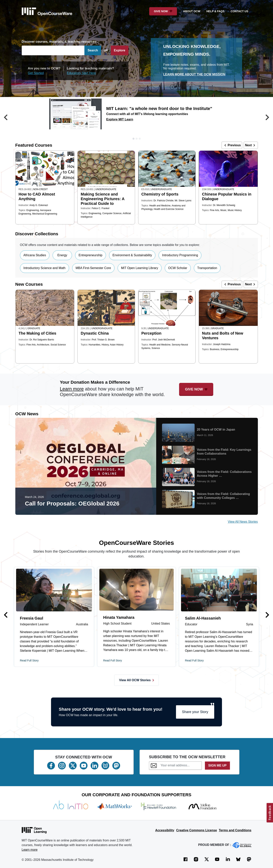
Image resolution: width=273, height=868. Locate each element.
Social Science (58, 345)
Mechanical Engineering (45, 214)
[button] (6, 118)
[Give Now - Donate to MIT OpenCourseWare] (163, 11)
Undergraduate (106, 189)
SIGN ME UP (217, 765)
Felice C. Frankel (101, 208)
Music (223, 210)
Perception (151, 333)
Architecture (43, 345)
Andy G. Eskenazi (39, 205)
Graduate (34, 328)
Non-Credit (40, 189)
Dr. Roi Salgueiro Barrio (42, 340)
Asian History (117, 345)
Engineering (33, 210)
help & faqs (215, 11)
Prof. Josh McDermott (164, 340)
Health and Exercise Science (169, 209)
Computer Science (112, 213)
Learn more (72, 389)
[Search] (53, 50)
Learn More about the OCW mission (194, 74)
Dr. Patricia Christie (163, 201)
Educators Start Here (81, 73)
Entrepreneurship (230, 349)
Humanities (94, 345)
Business (215, 349)
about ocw (192, 11)
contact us (240, 11)
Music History (235, 210)
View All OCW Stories (137, 680)
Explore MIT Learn (120, 119)
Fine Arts (214, 210)
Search (93, 50)
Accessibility (165, 830)
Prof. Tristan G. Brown (103, 340)
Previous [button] (232, 145)
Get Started (36, 73)
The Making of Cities (37, 333)
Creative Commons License (197, 830)
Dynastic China (95, 333)
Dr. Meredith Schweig (224, 205)
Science (156, 348)
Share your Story (195, 712)
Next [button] (251, 145)
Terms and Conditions (235, 830)
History (105, 345)
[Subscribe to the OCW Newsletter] (180, 765)
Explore (120, 50)
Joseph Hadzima (222, 344)
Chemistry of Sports (160, 194)
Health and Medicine (160, 206)
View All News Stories (243, 522)
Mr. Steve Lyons (183, 201)
